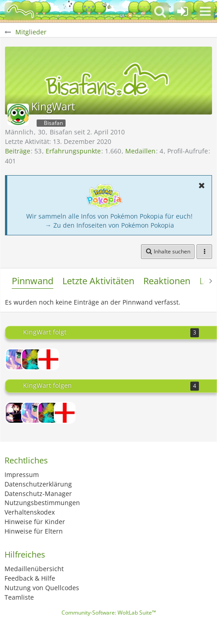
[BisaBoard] (20, 11)
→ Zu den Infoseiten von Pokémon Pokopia (110, 225)
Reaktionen (167, 281)
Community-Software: (109, 613)
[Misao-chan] (16, 359)
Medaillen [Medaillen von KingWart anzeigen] (140, 151)
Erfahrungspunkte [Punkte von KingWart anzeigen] (73, 151)
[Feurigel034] (32, 359)
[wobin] (48, 359)
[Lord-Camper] (16, 413)
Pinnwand (33, 281)
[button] (205, 11)
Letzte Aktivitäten (98, 281)
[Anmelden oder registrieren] (183, 11)
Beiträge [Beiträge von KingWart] (18, 151)
